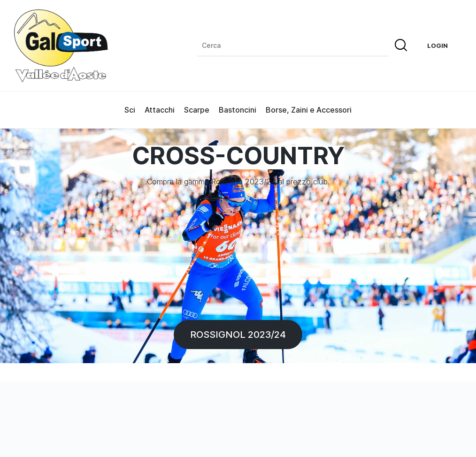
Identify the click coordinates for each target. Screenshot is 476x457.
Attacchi (160, 110)
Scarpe (197, 110)
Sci (130, 110)
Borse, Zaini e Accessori (309, 110)
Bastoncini (238, 110)
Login (438, 46)
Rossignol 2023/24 (238, 334)
